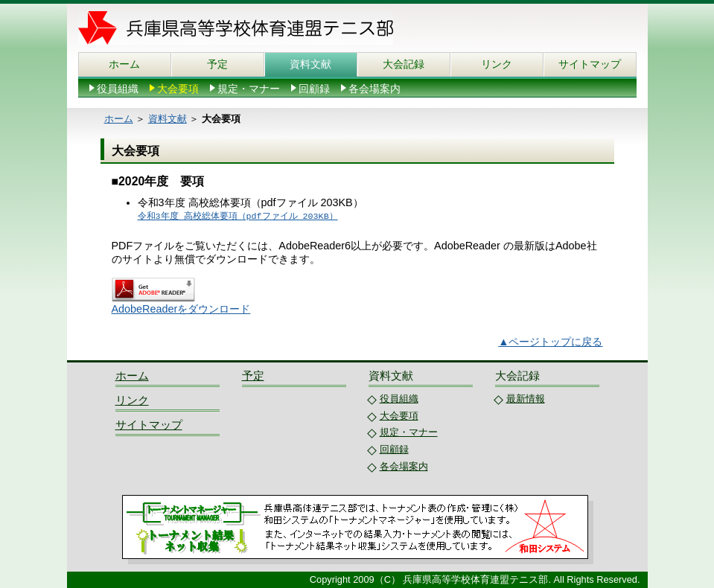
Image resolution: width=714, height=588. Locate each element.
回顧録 (314, 89)
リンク (497, 64)
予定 (217, 64)
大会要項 (178, 89)
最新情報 (526, 399)
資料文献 (310, 64)
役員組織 (118, 89)
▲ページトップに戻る (550, 342)
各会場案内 (374, 89)
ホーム (124, 64)
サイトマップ (590, 64)
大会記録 (404, 64)
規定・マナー (249, 89)
